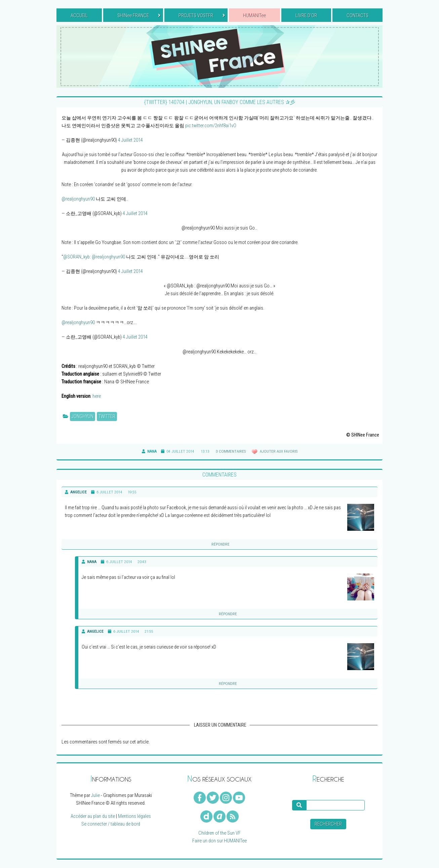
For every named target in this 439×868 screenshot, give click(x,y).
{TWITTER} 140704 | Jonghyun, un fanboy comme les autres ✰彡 (220, 102)
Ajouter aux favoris (278, 451)
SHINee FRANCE (139, 16)
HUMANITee (254, 16)
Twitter (107, 416)
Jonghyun (83, 416)
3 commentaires (231, 451)
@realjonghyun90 (78, 199)
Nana (92, 562)
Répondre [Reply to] (221, 544)
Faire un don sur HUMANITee (219, 841)
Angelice (78, 492)
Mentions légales (134, 816)
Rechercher (328, 824)
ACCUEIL (79, 16)
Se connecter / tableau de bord (111, 824)
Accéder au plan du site (93, 816)
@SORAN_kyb (76, 257)
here (97, 396)
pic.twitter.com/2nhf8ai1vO (211, 126)
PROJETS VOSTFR (202, 16)
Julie (95, 795)
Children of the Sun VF (219, 833)
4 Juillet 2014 (130, 140)
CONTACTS (357, 16)
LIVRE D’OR (306, 16)
